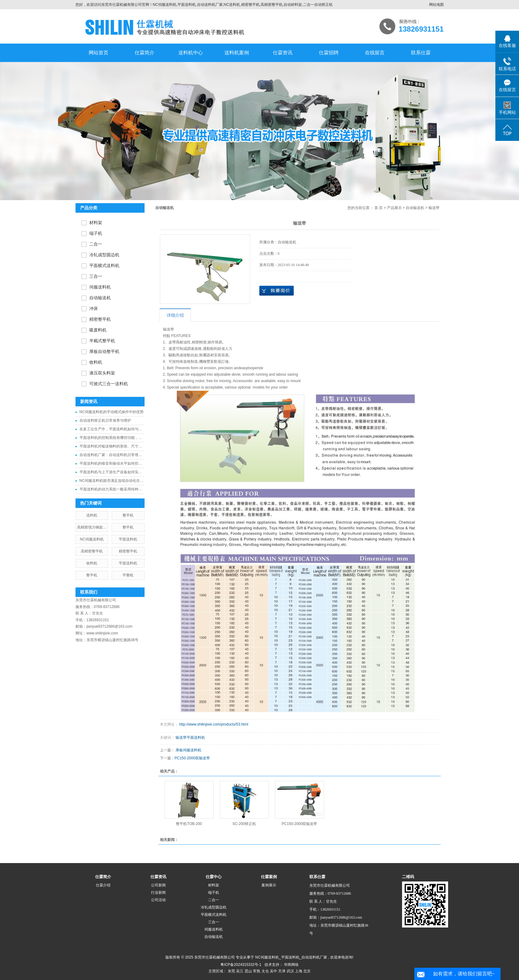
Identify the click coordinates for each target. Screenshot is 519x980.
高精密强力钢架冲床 (92, 528)
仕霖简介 (145, 53)
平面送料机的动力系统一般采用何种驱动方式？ (111, 490)
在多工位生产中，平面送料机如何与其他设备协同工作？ (111, 430)
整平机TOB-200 (189, 824)
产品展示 (394, 208)
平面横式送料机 (104, 266)
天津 (282, 971)
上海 (299, 971)
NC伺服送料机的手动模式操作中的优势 (112, 412)
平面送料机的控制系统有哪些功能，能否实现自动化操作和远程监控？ (111, 439)
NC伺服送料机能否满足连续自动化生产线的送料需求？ (112, 482)
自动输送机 (100, 298)
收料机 (96, 362)
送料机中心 (191, 53)
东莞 (231, 971)
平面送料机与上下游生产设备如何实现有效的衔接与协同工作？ (111, 473)
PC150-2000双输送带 (192, 758)
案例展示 (269, 885)
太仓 (265, 971)
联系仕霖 (421, 53)
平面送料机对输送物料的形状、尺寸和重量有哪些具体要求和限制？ (111, 447)
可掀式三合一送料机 (109, 384)
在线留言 (375, 53)
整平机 (128, 515)
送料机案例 (237, 53)
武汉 (290, 971)
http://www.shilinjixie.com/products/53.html (214, 724)
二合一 (96, 244)
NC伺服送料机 (92, 539)
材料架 (96, 223)
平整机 (128, 575)
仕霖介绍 (103, 885)
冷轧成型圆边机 (104, 255)
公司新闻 (158, 885)
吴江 (240, 971)
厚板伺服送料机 (188, 750)
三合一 (96, 276)
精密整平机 (100, 319)
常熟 (257, 971)
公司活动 (158, 900)
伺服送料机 (100, 287)
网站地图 (436, 5)
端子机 (96, 233)
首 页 (379, 208)
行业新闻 (158, 893)
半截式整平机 (102, 341)
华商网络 (291, 965)
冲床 (94, 309)
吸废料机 (98, 330)
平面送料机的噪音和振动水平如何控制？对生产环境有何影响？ (109, 465)
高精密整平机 (92, 551)
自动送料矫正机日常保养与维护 (105, 420)
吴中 (273, 971)
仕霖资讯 (283, 53)
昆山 (248, 971)
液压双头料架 (102, 373)
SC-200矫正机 (244, 824)
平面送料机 (128, 539)
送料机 (92, 515)
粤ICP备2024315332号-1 (241, 965)
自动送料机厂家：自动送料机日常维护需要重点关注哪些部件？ (111, 456)
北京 (307, 971)
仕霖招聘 (329, 53)
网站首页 (99, 53)
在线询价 (277, 291)
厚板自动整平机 (104, 352)
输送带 (168, 329)
